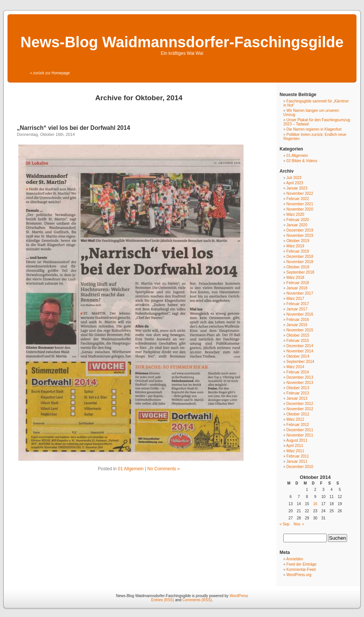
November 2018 (300, 262)
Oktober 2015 (298, 335)
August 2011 (297, 440)
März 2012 (295, 419)
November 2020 (300, 209)
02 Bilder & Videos (302, 161)
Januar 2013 (297, 398)
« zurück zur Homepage (50, 73)
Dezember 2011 (300, 430)
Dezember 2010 (300, 467)
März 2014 (295, 367)
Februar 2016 (298, 320)
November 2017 (300, 293)
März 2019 (295, 246)
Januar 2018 (297, 288)
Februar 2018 (298, 283)
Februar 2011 (298, 456)
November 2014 (300, 351)
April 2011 (295, 446)
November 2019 (300, 236)
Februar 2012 (298, 425)
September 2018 (300, 272)
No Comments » (164, 469)
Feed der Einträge (301, 564)
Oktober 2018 (298, 267)
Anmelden (295, 559)
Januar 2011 (297, 461)
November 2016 (300, 314)
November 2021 (300, 204)
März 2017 (295, 299)
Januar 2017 (297, 309)
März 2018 (295, 278)
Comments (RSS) (197, 600)
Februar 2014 (298, 372)
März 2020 (295, 214)
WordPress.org (299, 575)
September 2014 (300, 362)
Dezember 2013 (300, 377)
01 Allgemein (131, 469)
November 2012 (300, 409)
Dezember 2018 (300, 257)
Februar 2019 (298, 251)
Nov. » (299, 524)
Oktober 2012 (298, 414)
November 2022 (300, 193)
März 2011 (295, 451)
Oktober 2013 (298, 388)
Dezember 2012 (300, 404)
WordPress (239, 596)
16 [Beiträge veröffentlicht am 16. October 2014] (315, 504)
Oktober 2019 (298, 241)
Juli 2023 (294, 178)
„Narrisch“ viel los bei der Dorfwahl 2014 (74, 128)
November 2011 (300, 435)
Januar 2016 (297, 325)
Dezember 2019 (300, 230)
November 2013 (300, 383)
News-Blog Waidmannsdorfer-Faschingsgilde (182, 42)
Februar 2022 (298, 199)
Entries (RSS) (163, 600)
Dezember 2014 (300, 346)
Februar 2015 (298, 341)
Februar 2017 (298, 304)
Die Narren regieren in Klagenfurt (314, 129)
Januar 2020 (297, 225)
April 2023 (295, 183)
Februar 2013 (298, 393)
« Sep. (285, 524)
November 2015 (300, 330)
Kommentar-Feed (301, 570)
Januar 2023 (297, 188)
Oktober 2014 (298, 356)
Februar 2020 (298, 220)
